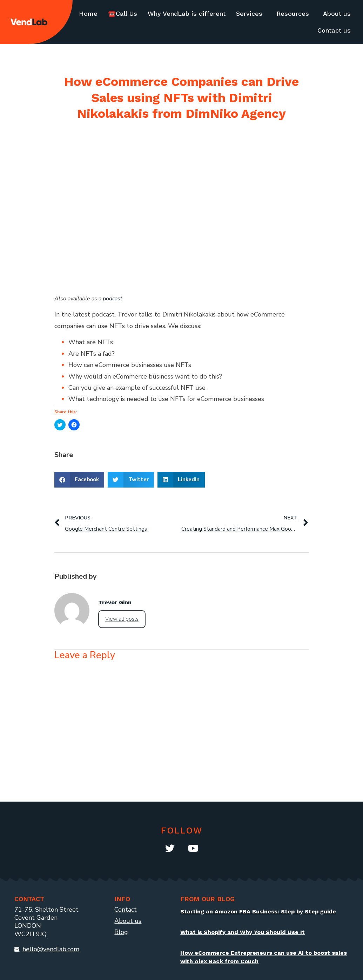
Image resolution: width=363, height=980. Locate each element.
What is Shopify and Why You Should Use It (243, 932)
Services (249, 13)
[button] (79, 480)
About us (337, 13)
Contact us (334, 30)
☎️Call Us (123, 13)
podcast (113, 299)
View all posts (122, 619)
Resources (293, 13)
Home (88, 13)
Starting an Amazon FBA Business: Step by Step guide (258, 911)
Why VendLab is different (187, 13)
